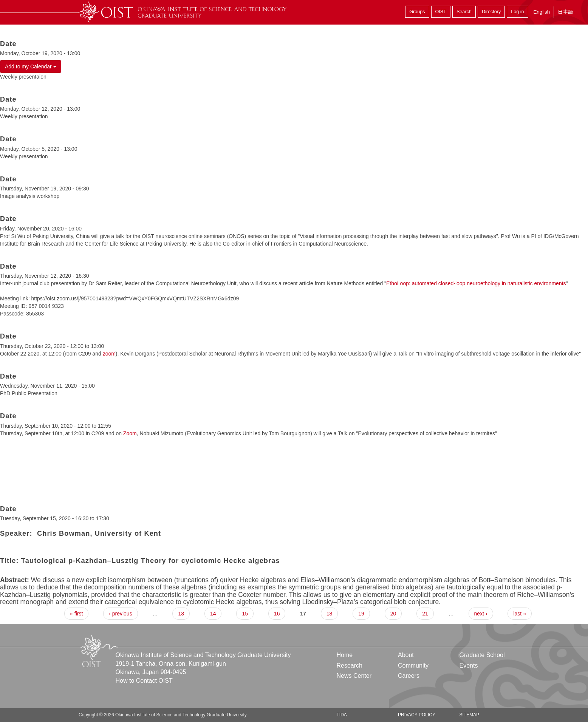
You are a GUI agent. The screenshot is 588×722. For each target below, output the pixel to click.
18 (330, 614)
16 (277, 614)
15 (245, 614)
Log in (517, 12)
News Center (354, 676)
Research (350, 666)
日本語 (565, 12)
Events (468, 666)
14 (213, 614)
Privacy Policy (417, 715)
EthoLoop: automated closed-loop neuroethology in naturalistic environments (476, 283)
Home (345, 655)
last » (519, 614)
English (542, 12)
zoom (109, 354)
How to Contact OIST (144, 681)
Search (464, 12)
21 (425, 614)
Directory (491, 12)
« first (76, 614)
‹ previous (120, 614)
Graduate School (482, 655)
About (406, 655)
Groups (417, 12)
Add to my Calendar (31, 66)
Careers (409, 676)
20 (393, 614)
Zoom (130, 433)
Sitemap (469, 715)
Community (413, 666)
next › (481, 614)
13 (181, 614)
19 (361, 614)
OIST (441, 12)
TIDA (342, 715)
